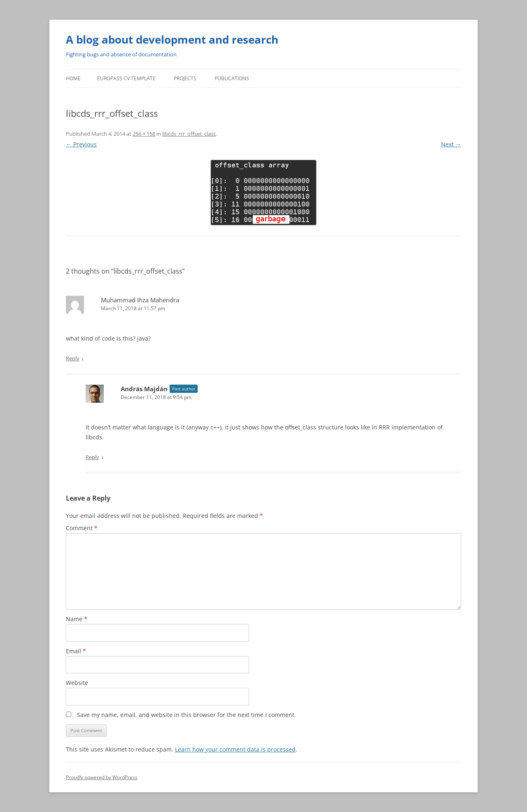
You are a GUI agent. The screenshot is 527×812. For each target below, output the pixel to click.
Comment (82, 528)
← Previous (81, 144)
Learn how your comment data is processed (235, 749)
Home (73, 78)
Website (77, 683)
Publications (232, 78)
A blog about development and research (172, 39)
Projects (185, 78)
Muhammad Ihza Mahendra (140, 300)
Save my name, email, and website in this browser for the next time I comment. (187, 715)
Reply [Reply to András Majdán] (92, 457)
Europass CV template (126, 78)
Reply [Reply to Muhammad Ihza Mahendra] (73, 358)
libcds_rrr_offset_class (189, 134)
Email (76, 651)
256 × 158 (144, 134)
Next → (451, 144)
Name (77, 619)
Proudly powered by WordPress (102, 777)
